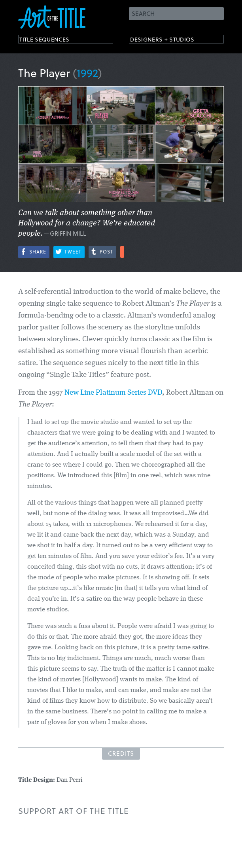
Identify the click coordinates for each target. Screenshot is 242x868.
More (122, 252)
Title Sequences (51, 41)
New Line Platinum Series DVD (113, 393)
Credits (121, 753)
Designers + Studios (171, 41)
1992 (87, 73)
